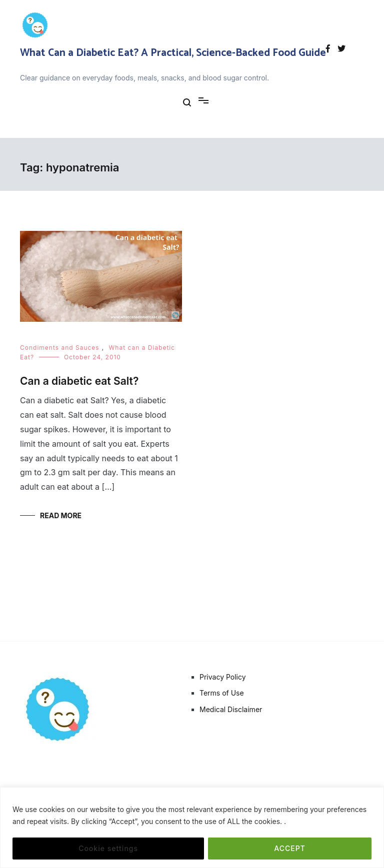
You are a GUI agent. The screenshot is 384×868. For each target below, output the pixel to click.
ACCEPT (290, 848)
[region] (192, 828)
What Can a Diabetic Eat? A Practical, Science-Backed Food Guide (173, 53)
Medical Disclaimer (231, 709)
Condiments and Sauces (60, 348)
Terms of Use (222, 693)
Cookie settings (108, 848)
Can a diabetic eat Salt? (79, 381)
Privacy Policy (223, 677)
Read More (61, 515)
